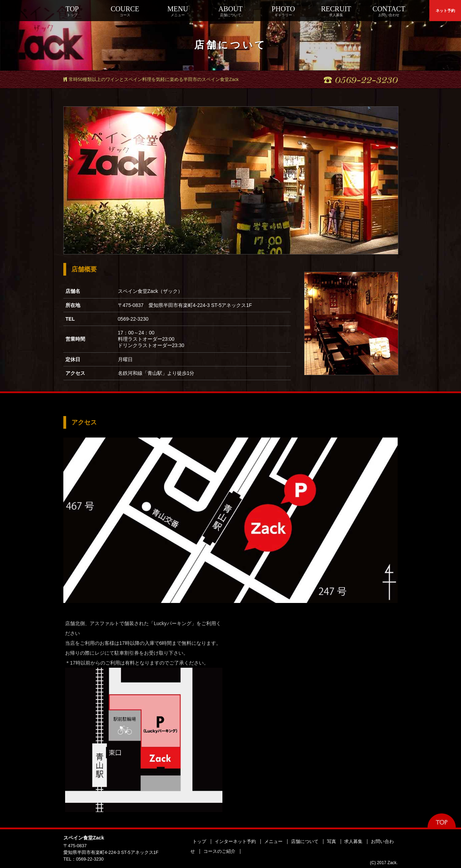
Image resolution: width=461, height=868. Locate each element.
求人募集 (353, 842)
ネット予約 (445, 11)
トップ (199, 842)
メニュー (273, 842)
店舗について (305, 842)
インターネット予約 (235, 842)
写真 (331, 842)
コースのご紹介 (219, 851)
